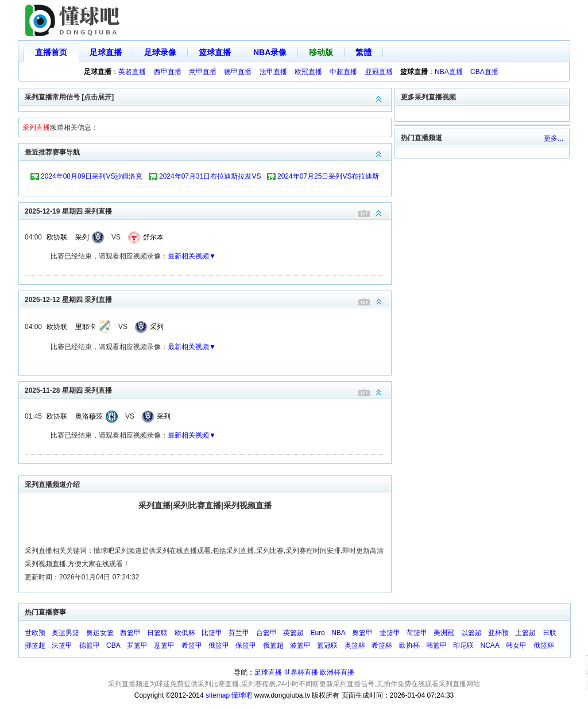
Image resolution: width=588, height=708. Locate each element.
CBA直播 (484, 72)
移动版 (321, 52)
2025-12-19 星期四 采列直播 (208, 210)
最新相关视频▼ (192, 256)
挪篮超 (35, 645)
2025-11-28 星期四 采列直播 (208, 390)
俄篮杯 (544, 645)
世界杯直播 (301, 672)
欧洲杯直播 (337, 672)
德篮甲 (90, 645)
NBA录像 (270, 52)
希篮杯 (382, 645)
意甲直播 (203, 72)
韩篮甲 (436, 645)
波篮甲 (300, 645)
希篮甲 (192, 645)
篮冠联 (327, 645)
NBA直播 (449, 72)
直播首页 (51, 52)
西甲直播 (168, 72)
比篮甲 (212, 633)
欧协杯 (409, 645)
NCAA (490, 645)
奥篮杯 (355, 645)
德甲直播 (238, 72)
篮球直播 (215, 52)
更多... (554, 138)
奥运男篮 (65, 633)
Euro (317, 633)
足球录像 (160, 52)
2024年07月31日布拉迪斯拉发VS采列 (210, 178)
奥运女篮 (100, 633)
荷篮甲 (417, 633)
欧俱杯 (185, 633)
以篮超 (471, 633)
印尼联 (463, 645)
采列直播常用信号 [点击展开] (208, 96)
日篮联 (157, 633)
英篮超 (293, 633)
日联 (550, 633)
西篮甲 (130, 633)
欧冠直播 (308, 72)
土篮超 (525, 633)
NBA (339, 633)
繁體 (363, 52)
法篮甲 (62, 645)
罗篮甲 (137, 645)
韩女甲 (516, 645)
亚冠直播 (379, 72)
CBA (113, 645)
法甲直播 (273, 72)
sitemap (218, 695)
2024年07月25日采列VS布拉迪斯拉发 (328, 178)
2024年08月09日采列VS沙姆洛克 (92, 176)
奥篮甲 (362, 633)
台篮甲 (266, 633)
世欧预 (35, 633)
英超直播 (132, 72)
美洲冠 (444, 633)
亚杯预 (498, 633)
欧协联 (57, 237)
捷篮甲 (390, 633)
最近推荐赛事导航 (208, 151)
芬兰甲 (239, 633)
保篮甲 (246, 645)
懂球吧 (242, 695)
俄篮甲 (219, 645)
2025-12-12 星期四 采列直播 (208, 299)
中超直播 (343, 72)
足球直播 (106, 52)
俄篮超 (273, 645)
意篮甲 (164, 645)
